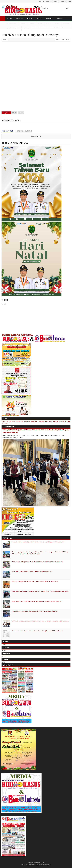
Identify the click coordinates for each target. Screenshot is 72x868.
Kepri (17, 28)
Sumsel (26, 28)
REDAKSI (49, 2)
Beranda (41, 2)
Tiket (70, 2)
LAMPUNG (59, 19)
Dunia (13, 422)
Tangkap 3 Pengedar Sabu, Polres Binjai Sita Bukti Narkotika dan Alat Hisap (35, 582)
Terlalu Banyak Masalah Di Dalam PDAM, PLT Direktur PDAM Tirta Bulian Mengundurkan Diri (40, 591)
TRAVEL (23, 23)
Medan (34, 421)
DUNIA (32, 23)
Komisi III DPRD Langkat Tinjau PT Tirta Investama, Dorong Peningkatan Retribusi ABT (38, 542)
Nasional (41, 422)
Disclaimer (63, 2)
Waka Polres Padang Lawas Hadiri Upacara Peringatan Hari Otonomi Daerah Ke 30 (37, 562)
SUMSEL (49, 19)
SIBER (56, 2)
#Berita (14, 113)
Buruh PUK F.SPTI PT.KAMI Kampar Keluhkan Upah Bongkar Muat (32, 572)
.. (2, 2)
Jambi (9, 28)
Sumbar (66, 23)
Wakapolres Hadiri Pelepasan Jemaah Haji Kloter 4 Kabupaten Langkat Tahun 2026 (37, 601)
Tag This (6, 113)
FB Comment (7, 131)
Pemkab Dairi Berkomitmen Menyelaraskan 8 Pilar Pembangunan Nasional (35, 611)
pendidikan (5, 424)
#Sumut (21, 113)
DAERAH (30, 19)
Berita (5, 40)
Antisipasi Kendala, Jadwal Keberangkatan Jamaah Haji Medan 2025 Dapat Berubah (38, 631)
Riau (57, 23)
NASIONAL (20, 19)
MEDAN (10, 19)
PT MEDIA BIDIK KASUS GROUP (39, 865)
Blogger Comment (23, 131)
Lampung (27, 422)
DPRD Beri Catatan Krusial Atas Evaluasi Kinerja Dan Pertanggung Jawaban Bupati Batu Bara (40, 621)
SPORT (40, 19)
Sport (51, 422)
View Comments (36, 136)
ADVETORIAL (12, 23)
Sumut (49, 23)
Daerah (9, 422)
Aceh (40, 23)
